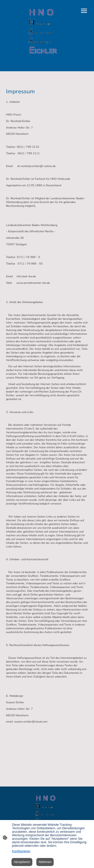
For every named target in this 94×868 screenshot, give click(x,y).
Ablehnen (45, 862)
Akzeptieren (22, 862)
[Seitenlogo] (43, 32)
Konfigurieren (21, 851)
